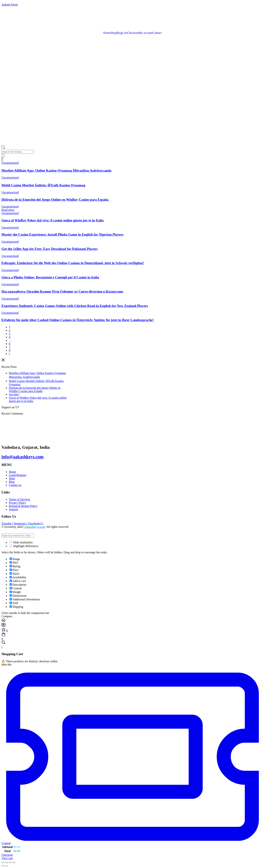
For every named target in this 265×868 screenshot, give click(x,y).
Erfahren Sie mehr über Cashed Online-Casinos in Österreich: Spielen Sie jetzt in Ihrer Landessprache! (78, 320)
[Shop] (132, 625)
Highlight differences (24, 546)
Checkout (133, 33)
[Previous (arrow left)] (3, 866)
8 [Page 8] (10, 350)
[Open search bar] (3, 148)
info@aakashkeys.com (22, 457)
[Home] (132, 620)
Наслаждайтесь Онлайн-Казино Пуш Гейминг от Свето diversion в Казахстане (62, 291)
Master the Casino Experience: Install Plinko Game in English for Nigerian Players (62, 234)
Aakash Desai (10, 5)
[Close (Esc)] (14, 862)
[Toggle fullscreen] (7, 862)
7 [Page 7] (10, 347)
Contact (157, 33)
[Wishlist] (132, 630)
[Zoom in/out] (3, 862)
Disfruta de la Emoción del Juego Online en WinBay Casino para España (55, 200)
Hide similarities (21, 542)
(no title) (14, 394)
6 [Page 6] (10, 344)
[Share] (10, 862)
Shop (113, 33)
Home (107, 33)
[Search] (3, 156)
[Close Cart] (2, 647)
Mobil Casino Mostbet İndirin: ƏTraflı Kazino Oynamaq (43, 185)
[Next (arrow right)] (7, 866)
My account (146, 33)
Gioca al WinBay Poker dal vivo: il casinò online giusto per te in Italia (53, 220)
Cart (125, 33)
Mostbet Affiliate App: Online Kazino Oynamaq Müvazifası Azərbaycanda (56, 170)
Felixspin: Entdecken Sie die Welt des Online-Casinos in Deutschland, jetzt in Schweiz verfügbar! (73, 263)
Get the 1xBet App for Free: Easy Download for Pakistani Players (50, 249)
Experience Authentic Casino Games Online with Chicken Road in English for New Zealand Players (75, 306)
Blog (119, 33)
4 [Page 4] (10, 337)
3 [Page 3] (10, 334)
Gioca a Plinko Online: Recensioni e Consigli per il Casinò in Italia (50, 277)
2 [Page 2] (10, 330)
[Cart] (2, 159)
